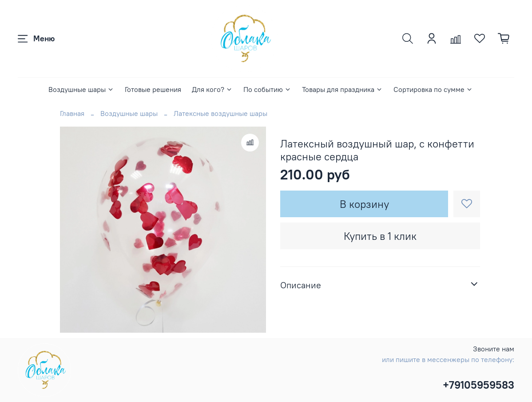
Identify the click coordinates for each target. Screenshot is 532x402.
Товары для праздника (342, 89)
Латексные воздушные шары (220, 113)
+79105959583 (478, 385)
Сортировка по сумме (433, 89)
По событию (267, 89)
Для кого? (212, 89)
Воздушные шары (81, 89)
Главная (72, 113)
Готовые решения (153, 89)
